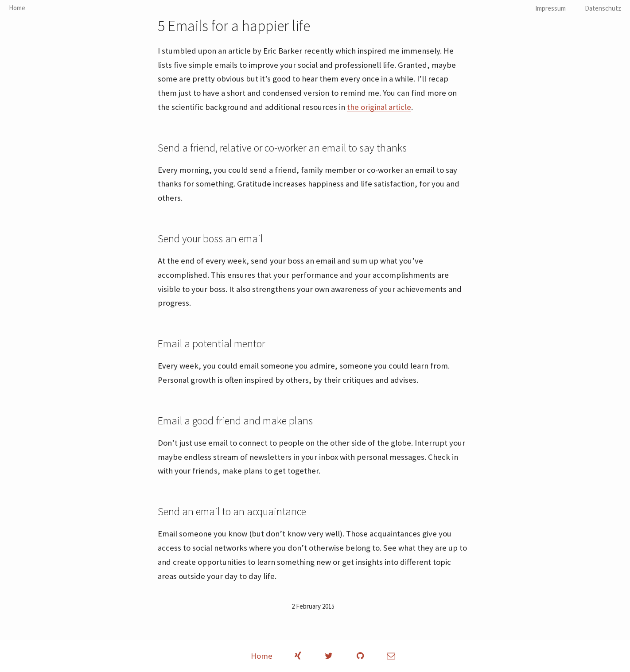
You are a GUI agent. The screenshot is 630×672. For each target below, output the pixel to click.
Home (17, 8)
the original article (379, 107)
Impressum (550, 8)
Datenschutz (603, 8)
